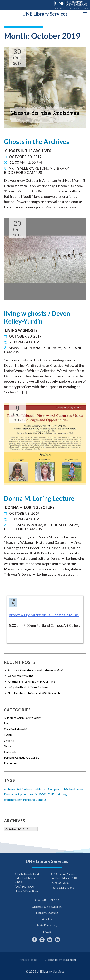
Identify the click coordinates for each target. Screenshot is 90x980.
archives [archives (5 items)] (10, 789)
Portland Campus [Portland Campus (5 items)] (35, 799)
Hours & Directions (27, 891)
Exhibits (9, 740)
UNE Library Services (45, 14)
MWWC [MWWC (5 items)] (40, 794)
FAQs (47, 932)
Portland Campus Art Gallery (22, 758)
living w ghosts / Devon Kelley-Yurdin (37, 317)
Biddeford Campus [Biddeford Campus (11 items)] (46, 789)
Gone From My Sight (20, 676)
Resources (11, 763)
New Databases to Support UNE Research (34, 693)
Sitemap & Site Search (47, 907)
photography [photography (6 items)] (13, 799)
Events (8, 735)
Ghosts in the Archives (37, 142)
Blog (7, 723)
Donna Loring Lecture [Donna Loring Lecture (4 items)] (18, 794)
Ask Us (47, 919)
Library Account (47, 913)
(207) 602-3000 (24, 886)
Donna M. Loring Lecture (39, 498)
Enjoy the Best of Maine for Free (28, 687)
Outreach (10, 752)
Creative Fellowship (16, 729)
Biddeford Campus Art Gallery (22, 718)
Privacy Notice (27, 960)
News (7, 746)
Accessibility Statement (61, 960)
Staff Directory (47, 925)
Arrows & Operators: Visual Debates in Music (44, 615)
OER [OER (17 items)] (51, 794)
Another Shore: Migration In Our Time (31, 681)
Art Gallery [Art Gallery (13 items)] (24, 789)
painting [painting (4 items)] (61, 794)
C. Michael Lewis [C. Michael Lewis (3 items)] (72, 789)
